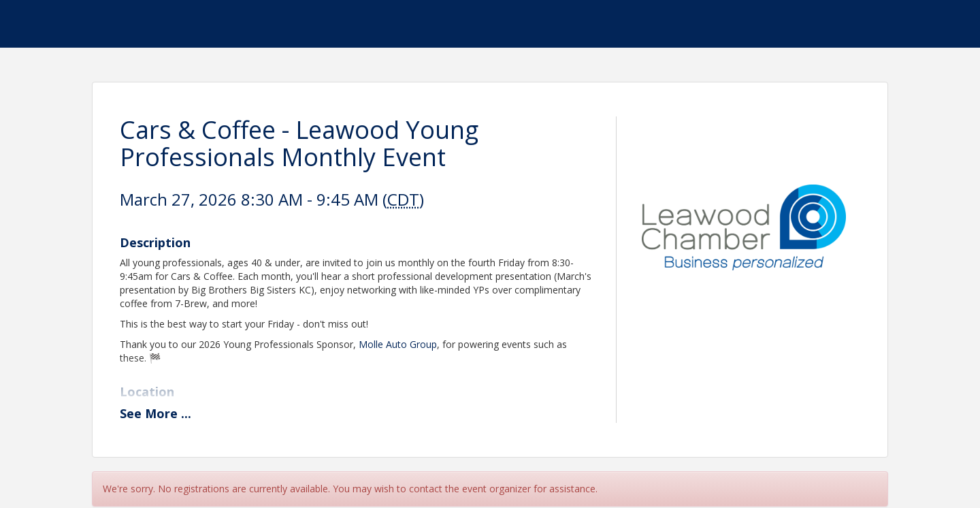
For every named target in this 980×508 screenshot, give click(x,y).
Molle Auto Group (398, 344)
